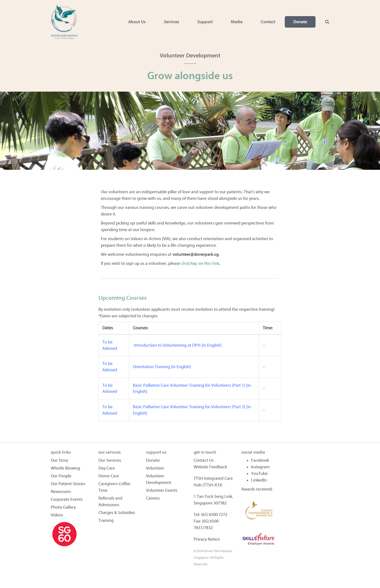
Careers (153, 498)
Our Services (110, 460)
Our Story (59, 460)
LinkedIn (259, 480)
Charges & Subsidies (117, 513)
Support (205, 22)
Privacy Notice (207, 539)
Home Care (109, 476)
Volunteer (155, 468)
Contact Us (204, 460)
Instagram (260, 467)
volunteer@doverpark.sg (195, 254)
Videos (57, 515)
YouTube (259, 474)
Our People (61, 476)
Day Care (107, 468)
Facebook (260, 460)
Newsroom (61, 492)
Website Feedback (210, 467)
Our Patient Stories (68, 484)
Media (237, 22)
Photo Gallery (63, 507)
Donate (300, 22)
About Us (137, 22)
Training (106, 520)
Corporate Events (67, 499)
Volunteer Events (162, 490)
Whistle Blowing (65, 468)
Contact (268, 22)
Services (172, 22)
